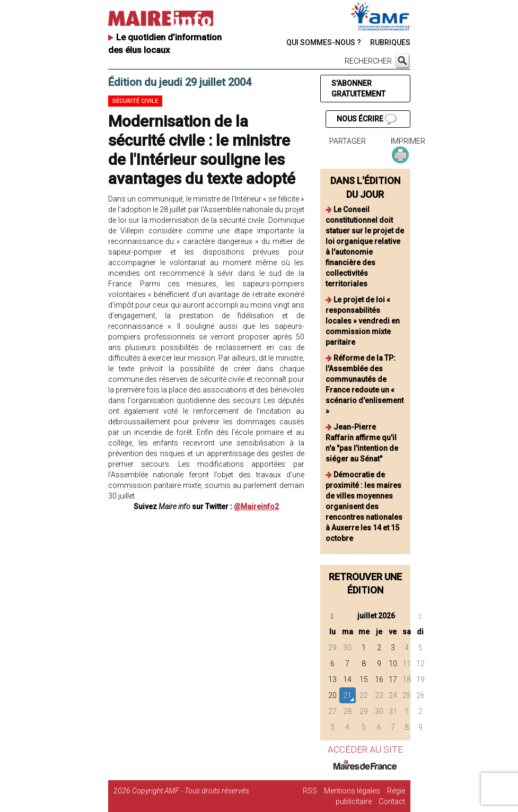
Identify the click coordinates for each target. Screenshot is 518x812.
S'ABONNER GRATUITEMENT (358, 89)
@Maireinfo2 (256, 507)
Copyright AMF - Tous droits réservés (191, 791)
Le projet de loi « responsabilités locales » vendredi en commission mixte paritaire (363, 321)
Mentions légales (352, 791)
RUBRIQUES (390, 42)
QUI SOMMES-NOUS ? (324, 42)
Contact (392, 801)
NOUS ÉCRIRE (366, 119)
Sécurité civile (135, 101)
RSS (310, 791)
